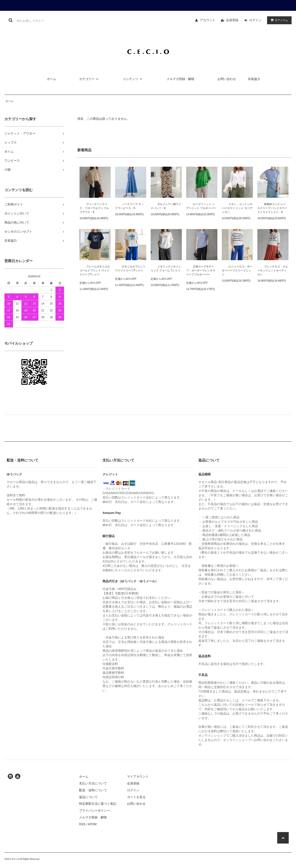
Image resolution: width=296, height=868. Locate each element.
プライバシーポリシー (95, 810)
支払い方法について (93, 783)
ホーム (51, 79)
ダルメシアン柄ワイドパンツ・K (166, 206)
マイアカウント (138, 777)
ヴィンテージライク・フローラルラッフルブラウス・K (94, 208)
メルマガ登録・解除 (180, 79)
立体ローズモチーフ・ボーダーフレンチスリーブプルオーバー (201, 271)
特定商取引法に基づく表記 (98, 804)
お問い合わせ (227, 79)
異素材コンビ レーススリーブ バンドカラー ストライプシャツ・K (272, 208)
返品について (88, 797)
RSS (82, 824)
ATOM (92, 824)
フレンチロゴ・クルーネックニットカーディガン (273, 271)
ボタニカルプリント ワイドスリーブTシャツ (130, 269)
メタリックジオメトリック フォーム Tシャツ (166, 269)
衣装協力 (254, 79)
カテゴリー (89, 79)
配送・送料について (93, 790)
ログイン (255, 20)
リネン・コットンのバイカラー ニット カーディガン (237, 208)
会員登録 (232, 20)
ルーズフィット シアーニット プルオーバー (201, 206)
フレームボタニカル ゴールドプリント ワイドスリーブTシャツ (95, 271)
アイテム (278, 20)
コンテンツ (133, 79)
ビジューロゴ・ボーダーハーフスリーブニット (237, 271)
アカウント (208, 20)
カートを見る (136, 797)
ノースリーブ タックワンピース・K (129, 206)
